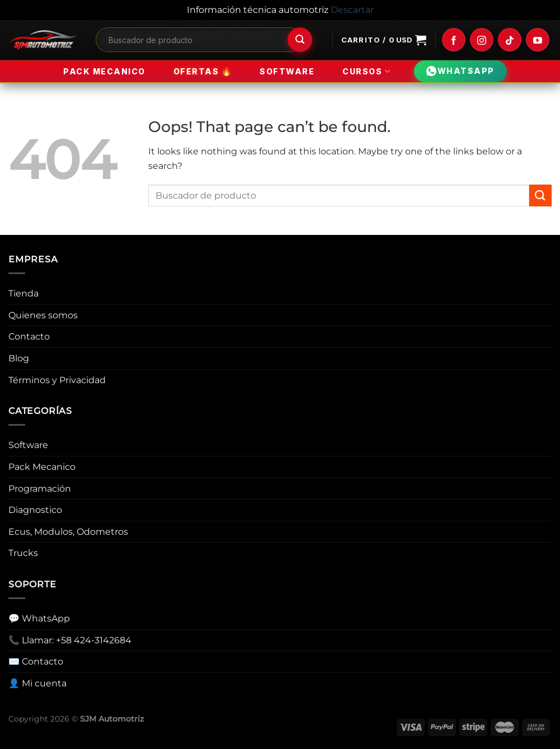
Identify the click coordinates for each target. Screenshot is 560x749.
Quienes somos (43, 315)
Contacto (29, 336)
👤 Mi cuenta (37, 683)
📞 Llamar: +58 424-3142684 (70, 640)
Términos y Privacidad (57, 380)
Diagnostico (35, 510)
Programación (40, 489)
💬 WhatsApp (39, 618)
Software (287, 71)
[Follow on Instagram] (482, 40)
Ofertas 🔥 (203, 71)
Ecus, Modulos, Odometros (68, 532)
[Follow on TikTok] (510, 40)
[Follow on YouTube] (538, 40)
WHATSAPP (460, 72)
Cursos (366, 71)
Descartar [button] (352, 10)
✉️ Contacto (36, 661)
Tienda (23, 293)
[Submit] (300, 40)
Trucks (23, 553)
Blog (19, 358)
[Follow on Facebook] (454, 40)
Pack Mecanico (104, 71)
